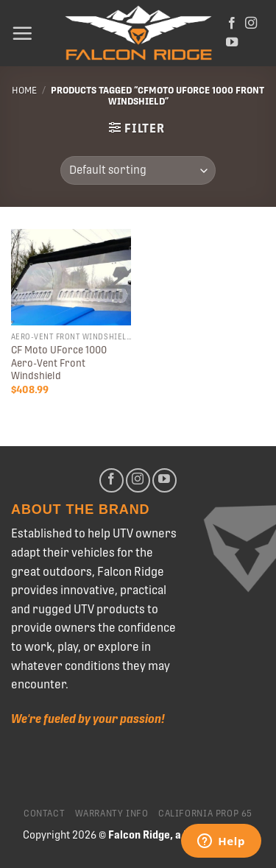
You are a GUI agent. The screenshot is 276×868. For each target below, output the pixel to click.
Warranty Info (112, 814)
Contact (44, 814)
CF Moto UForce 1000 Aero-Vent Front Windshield (59, 363)
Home (24, 90)
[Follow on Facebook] (232, 24)
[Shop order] (138, 170)
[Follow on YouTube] (232, 43)
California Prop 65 (205, 814)
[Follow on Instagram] (251, 24)
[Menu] (22, 33)
